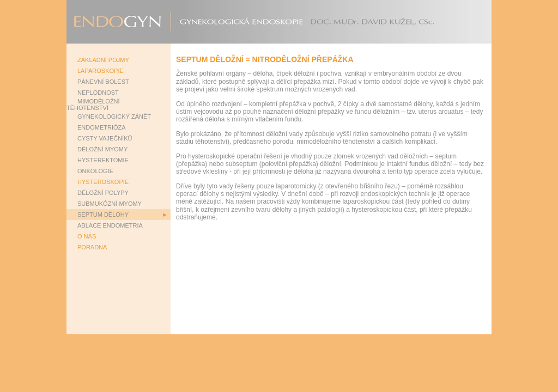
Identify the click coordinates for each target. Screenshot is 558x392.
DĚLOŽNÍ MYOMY (102, 149)
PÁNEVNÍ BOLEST (103, 82)
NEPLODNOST (98, 93)
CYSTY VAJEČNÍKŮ (105, 138)
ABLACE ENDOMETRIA (110, 225)
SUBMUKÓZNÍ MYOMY (110, 204)
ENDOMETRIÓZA (102, 127)
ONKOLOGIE (95, 171)
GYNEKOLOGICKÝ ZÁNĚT (114, 117)
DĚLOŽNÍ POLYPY (103, 193)
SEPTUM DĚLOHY (103, 215)
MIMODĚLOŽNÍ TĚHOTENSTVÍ (93, 105)
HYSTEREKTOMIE (103, 160)
